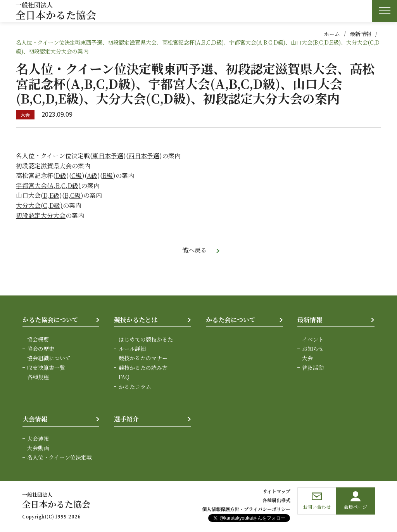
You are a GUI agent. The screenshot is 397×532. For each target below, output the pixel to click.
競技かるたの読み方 (143, 368)
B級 (108, 175)
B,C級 (72, 195)
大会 (307, 359)
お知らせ (313, 349)
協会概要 (38, 340)
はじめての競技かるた (146, 340)
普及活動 (313, 368)
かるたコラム (135, 387)
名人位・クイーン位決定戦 (60, 458)
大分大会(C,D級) (39, 205)
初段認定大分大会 (41, 215)
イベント (313, 340)
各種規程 (38, 377)
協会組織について (49, 359)
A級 (92, 175)
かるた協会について (50, 320)
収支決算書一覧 (46, 368)
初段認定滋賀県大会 (44, 166)
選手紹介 (126, 419)
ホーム (332, 34)
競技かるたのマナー (143, 359)
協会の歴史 (41, 349)
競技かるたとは (136, 320)
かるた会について (231, 320)
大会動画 (38, 448)
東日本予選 (108, 156)
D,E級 (51, 195)
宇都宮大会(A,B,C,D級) (48, 186)
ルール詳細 (132, 349)
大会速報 (38, 439)
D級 (61, 175)
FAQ (124, 377)
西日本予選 (144, 156)
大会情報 (35, 419)
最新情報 (361, 34)
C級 (77, 175)
